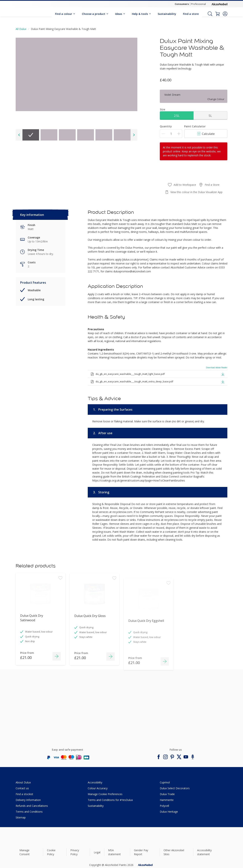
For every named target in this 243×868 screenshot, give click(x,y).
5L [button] (210, 116)
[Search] (210, 14)
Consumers (182, 4)
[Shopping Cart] (218, 14)
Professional (198, 4)
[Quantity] (171, 134)
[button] (225, 14)
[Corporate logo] (219, 4)
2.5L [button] (177, 116)
